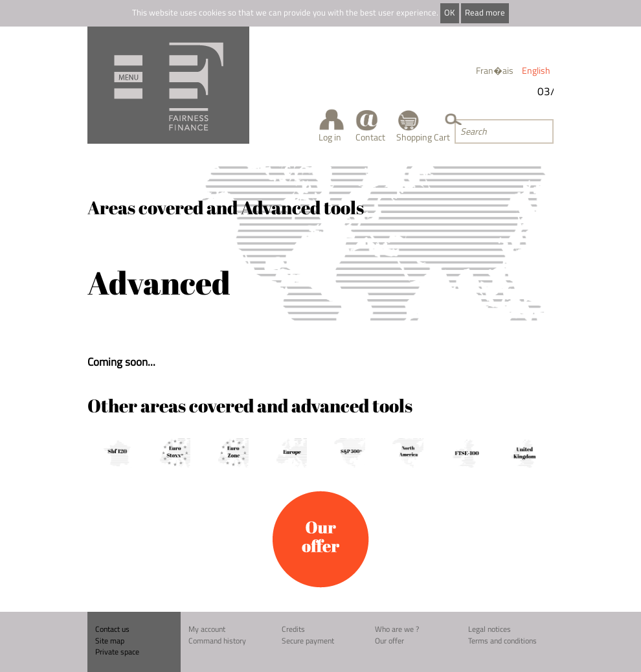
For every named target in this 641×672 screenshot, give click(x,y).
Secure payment (308, 641)
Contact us (112, 629)
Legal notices (489, 629)
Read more (485, 13)
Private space (117, 652)
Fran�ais (495, 70)
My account (207, 629)
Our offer (389, 641)
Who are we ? (397, 629)
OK (449, 13)
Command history (217, 641)
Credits (293, 629)
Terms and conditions (502, 641)
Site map (110, 641)
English (536, 70)
